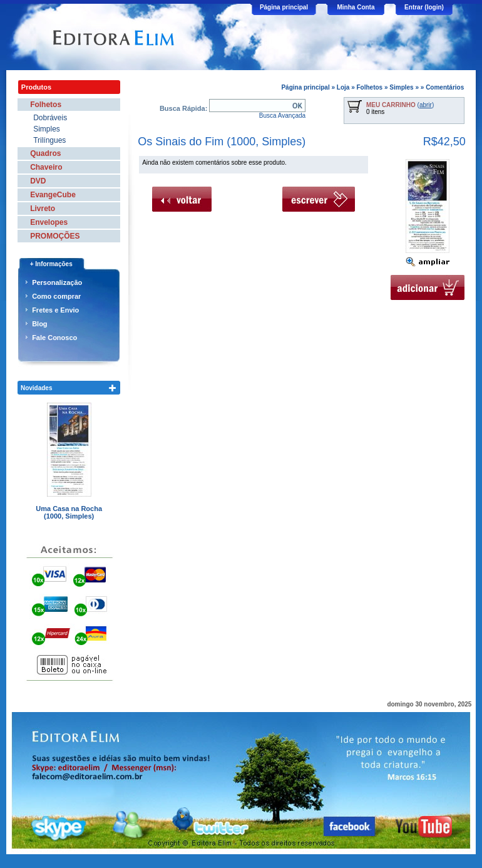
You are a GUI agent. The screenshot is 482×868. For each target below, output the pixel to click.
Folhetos (370, 87)
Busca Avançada (282, 116)
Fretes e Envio (55, 310)
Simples (401, 87)
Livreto (43, 209)
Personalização (57, 282)
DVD (38, 181)
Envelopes (49, 222)
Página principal (284, 7)
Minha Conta (356, 7)
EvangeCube (53, 195)
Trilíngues (49, 140)
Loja (343, 87)
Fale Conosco (54, 338)
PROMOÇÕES (55, 236)
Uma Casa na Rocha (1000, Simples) (69, 512)
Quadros (45, 153)
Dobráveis (50, 118)
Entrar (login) (424, 7)
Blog (39, 324)
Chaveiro (46, 167)
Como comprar (56, 296)
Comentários (445, 87)
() (400, 105)
